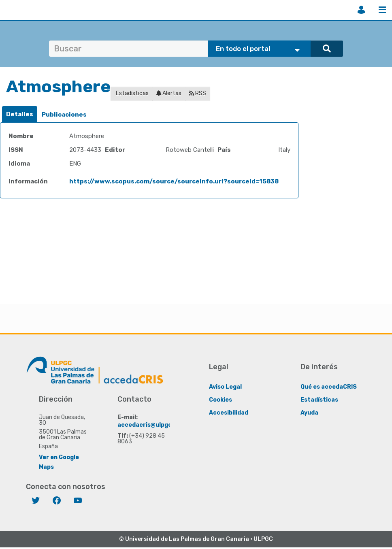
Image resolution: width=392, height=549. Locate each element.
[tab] (20, 114)
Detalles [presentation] (20, 114)
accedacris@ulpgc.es (149, 425)
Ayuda (309, 413)
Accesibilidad (229, 413)
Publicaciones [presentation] (64, 115)
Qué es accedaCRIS (329, 387)
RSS (198, 93)
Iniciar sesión (361, 10)
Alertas (169, 93)
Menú (382, 10)
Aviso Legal (225, 387)
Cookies (220, 400)
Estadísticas (132, 93)
